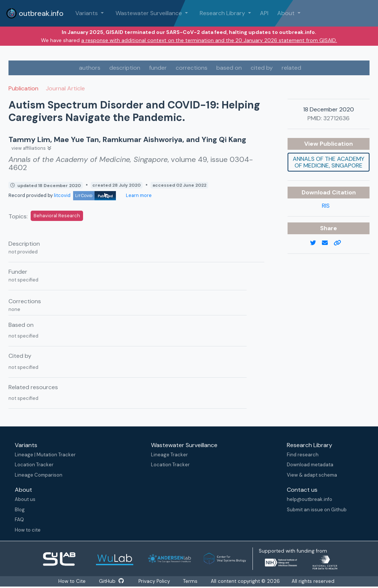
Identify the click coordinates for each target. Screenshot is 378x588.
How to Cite (72, 581)
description (125, 68)
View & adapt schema (312, 475)
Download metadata (310, 465)
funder (158, 68)
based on (229, 68)
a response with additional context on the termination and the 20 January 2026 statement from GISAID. (209, 40)
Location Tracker (34, 465)
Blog (20, 510)
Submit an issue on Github (317, 510)
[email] (328, 243)
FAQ (19, 520)
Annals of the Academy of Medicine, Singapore (329, 162)
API (264, 13)
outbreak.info (35, 13)
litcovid (85, 195)
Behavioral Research (57, 216)
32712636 (336, 118)
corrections (192, 68)
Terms (191, 581)
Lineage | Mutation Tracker (45, 455)
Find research (303, 455)
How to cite (28, 530)
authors (90, 68)
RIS (326, 206)
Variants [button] (87, 13)
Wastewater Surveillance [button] (150, 13)
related (291, 68)
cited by (262, 68)
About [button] (287, 13)
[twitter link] (316, 243)
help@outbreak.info (310, 499)
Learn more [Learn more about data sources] (138, 195)
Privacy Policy (154, 581)
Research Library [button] (223, 13)
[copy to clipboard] (340, 243)
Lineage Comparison (39, 475)
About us (25, 499)
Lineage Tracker (169, 455)
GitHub (111, 581)
